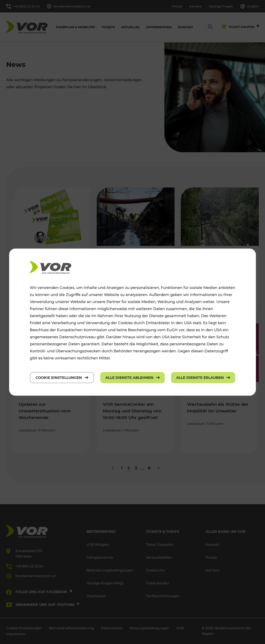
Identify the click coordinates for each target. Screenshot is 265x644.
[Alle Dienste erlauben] (203, 378)
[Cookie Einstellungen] (62, 378)
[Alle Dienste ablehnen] (132, 378)
